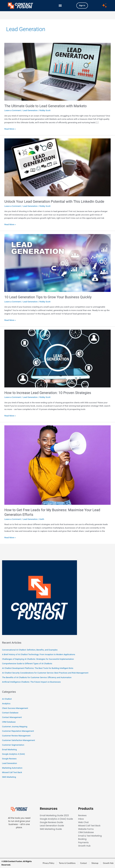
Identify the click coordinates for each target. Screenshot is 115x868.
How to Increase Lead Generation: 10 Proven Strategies (48, 393)
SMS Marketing (9, 777)
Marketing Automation (12, 768)
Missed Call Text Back (12, 772)
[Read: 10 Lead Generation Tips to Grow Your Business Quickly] (57, 263)
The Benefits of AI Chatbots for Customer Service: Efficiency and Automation (37, 677)
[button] (60, 6)
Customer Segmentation (13, 745)
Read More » (10, 129)
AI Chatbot (7, 699)
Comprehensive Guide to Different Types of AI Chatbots (27, 663)
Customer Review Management (16, 736)
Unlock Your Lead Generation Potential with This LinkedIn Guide (54, 202)
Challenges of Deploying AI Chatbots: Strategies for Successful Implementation (38, 659)
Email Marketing (9, 749)
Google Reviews (9, 759)
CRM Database (9, 722)
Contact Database (10, 713)
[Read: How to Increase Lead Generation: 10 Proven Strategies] (57, 358)
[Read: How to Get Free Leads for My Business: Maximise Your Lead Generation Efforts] (57, 465)
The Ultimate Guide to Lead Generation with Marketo (46, 106)
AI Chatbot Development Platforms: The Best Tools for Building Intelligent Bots (38, 668)
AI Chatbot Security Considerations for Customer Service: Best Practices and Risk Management (45, 673)
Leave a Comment (13, 110)
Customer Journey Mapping (15, 726)
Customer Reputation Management (18, 731)
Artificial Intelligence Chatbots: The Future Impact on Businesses (31, 682)
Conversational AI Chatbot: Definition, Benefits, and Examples (30, 650)
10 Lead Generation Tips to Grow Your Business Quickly (48, 297)
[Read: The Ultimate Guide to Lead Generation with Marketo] (57, 72)
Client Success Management (15, 708)
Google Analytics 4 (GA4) (13, 754)
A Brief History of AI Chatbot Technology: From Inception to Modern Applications (39, 654)
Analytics (6, 703)
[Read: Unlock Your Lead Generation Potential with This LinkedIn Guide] (57, 167)
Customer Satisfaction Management (19, 740)
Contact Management (12, 717)
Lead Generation (30, 110)
